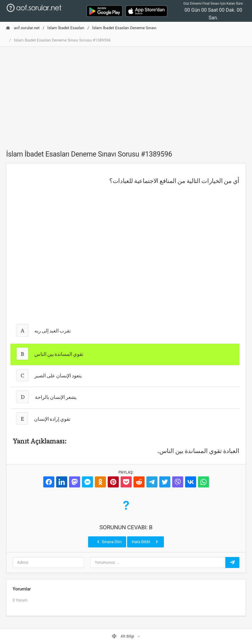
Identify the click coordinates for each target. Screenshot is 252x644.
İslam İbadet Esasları (66, 28)
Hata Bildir (145, 542)
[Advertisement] (126, 95)
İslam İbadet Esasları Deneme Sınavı (124, 28)
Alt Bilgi (123, 636)
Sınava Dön (109, 542)
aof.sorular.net (23, 28)
